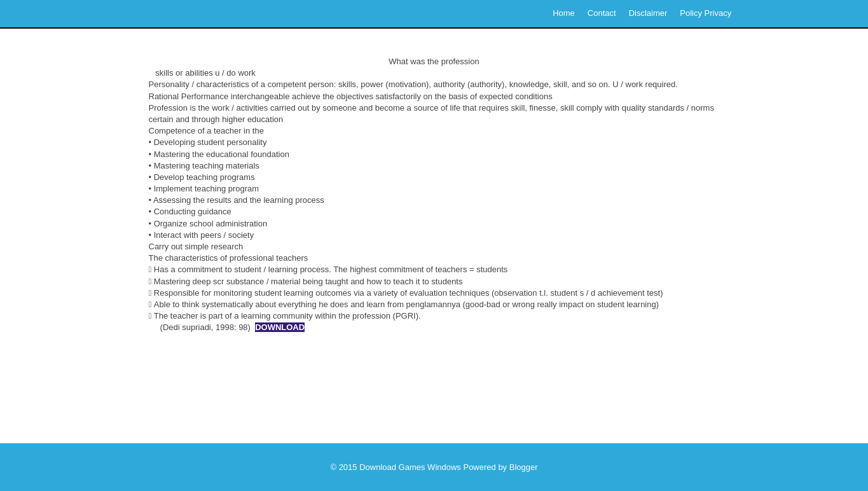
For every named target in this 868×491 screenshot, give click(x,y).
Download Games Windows (410, 467)
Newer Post (184, 397)
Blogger (524, 467)
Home (564, 13)
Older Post (687, 397)
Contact (602, 13)
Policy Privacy (706, 13)
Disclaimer (648, 13)
